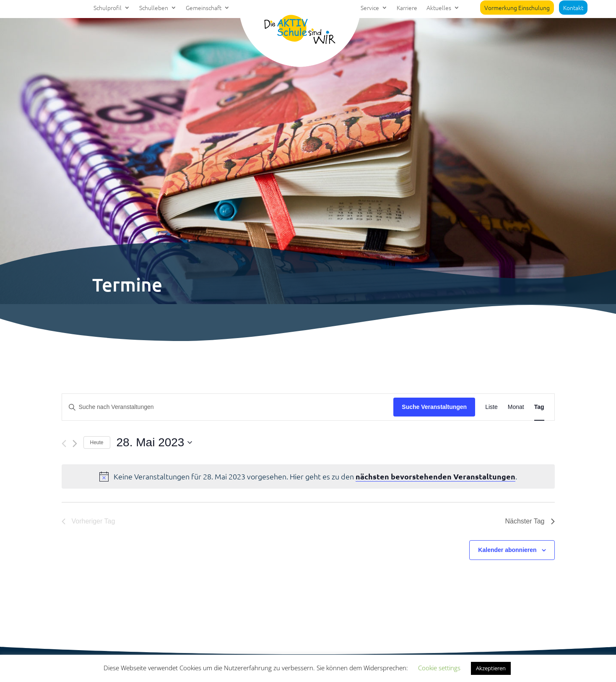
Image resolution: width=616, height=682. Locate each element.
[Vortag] (64, 444)
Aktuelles (439, 8)
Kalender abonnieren (507, 550)
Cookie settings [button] (439, 668)
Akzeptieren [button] (491, 668)
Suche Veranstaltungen (434, 407)
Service (370, 8)
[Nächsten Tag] (75, 444)
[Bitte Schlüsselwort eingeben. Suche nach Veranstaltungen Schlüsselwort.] (228, 407)
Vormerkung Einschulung (517, 8)
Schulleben (154, 8)
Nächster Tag (530, 521)
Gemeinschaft (204, 8)
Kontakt (573, 8)
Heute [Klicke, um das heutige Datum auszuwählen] (97, 443)
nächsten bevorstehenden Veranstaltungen (435, 476)
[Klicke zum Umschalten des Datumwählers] (155, 443)
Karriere (407, 8)
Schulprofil (108, 8)
